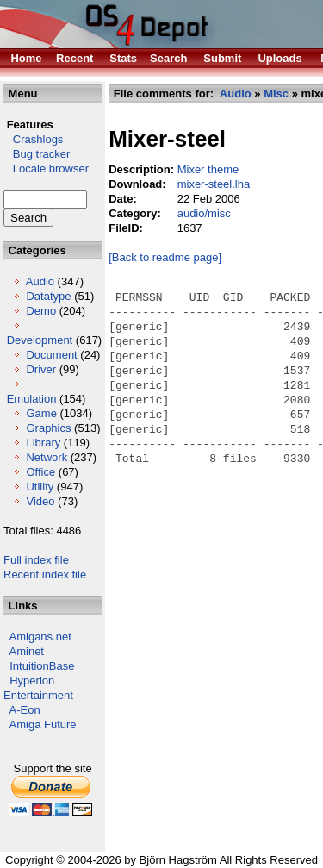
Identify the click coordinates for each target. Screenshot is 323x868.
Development (40, 340)
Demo (41, 311)
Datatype (48, 296)
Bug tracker (37, 154)
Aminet (27, 651)
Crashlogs (33, 139)
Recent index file (45, 575)
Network (47, 457)
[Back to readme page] (165, 257)
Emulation (32, 399)
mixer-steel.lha (214, 184)
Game (41, 413)
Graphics (48, 428)
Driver (41, 369)
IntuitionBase (42, 666)
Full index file (36, 560)
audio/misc (204, 213)
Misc (276, 94)
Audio (40, 281)
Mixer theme (208, 169)
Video (40, 501)
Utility (40, 487)
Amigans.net (40, 637)
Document (51, 355)
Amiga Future (43, 724)
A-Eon (25, 710)
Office (40, 472)
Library (43, 443)
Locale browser (46, 169)
